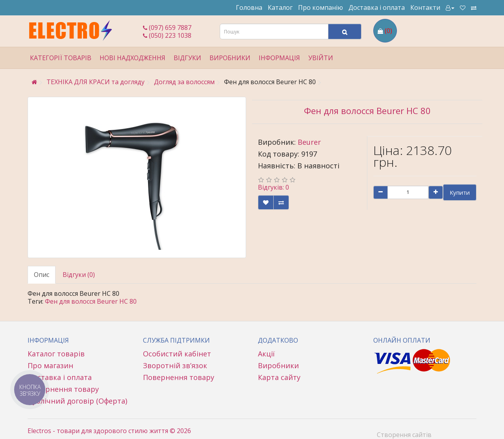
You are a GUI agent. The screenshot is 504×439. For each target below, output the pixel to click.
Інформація (279, 58)
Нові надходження (132, 58)
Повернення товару (63, 389)
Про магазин (50, 365)
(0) (388, 31)
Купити (460, 192)
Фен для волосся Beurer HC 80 (91, 301)
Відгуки (187, 58)
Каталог (280, 7)
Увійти (321, 58)
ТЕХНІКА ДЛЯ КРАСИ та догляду (95, 82)
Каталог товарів (56, 354)
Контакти (425, 7)
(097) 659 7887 (167, 28)
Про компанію (321, 7)
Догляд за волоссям (184, 82)
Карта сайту (279, 377)
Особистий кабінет (177, 354)
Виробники (230, 58)
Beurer (309, 142)
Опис (42, 275)
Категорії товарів (61, 58)
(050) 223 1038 (167, 35)
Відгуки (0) (79, 275)
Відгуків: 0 (273, 187)
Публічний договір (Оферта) (77, 401)
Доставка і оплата (377, 7)
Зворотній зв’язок (175, 365)
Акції (266, 354)
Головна (249, 7)
